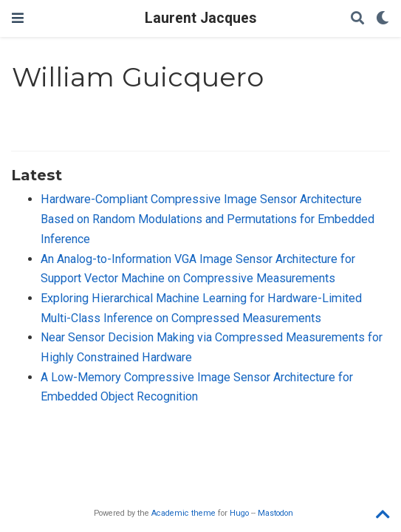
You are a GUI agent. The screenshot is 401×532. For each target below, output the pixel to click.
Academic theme (184, 513)
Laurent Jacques (200, 18)
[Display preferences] (383, 19)
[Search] (357, 19)
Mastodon (275, 513)
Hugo (239, 513)
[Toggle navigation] (18, 18)
